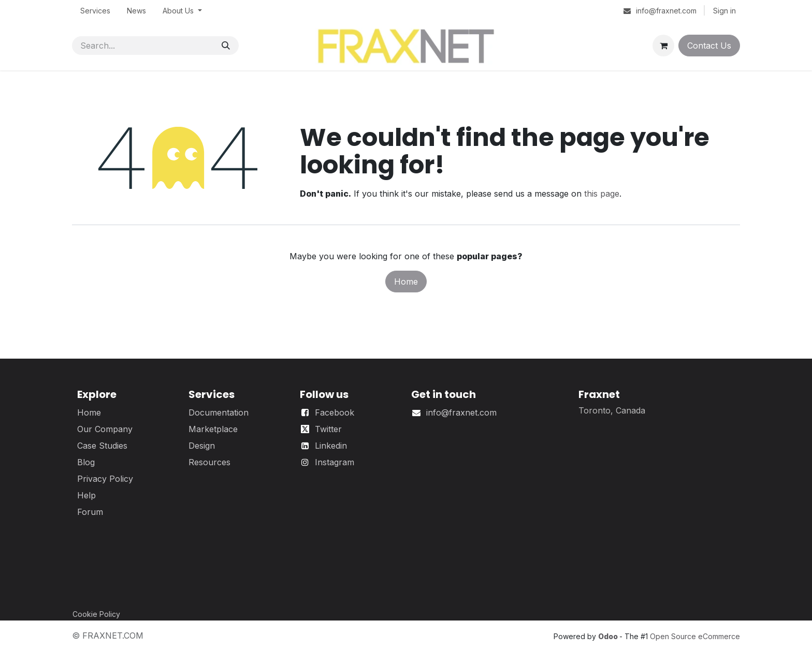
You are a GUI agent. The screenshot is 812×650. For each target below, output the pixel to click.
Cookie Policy (96, 614)
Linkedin (331, 446)
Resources (209, 462)
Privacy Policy (105, 479)
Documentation (219, 412)
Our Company (105, 429)
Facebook (335, 412)
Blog (86, 462)
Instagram (335, 462)
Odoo (609, 636)
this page (602, 194)
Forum (90, 512)
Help (86, 495)
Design (202, 446)
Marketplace (213, 429)
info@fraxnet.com (461, 412)
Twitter (328, 429)
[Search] (226, 46)
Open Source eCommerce (695, 636)
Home (406, 282)
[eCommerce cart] (663, 46)
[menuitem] (95, 11)
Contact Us (709, 46)
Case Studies (102, 446)
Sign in (724, 11)
